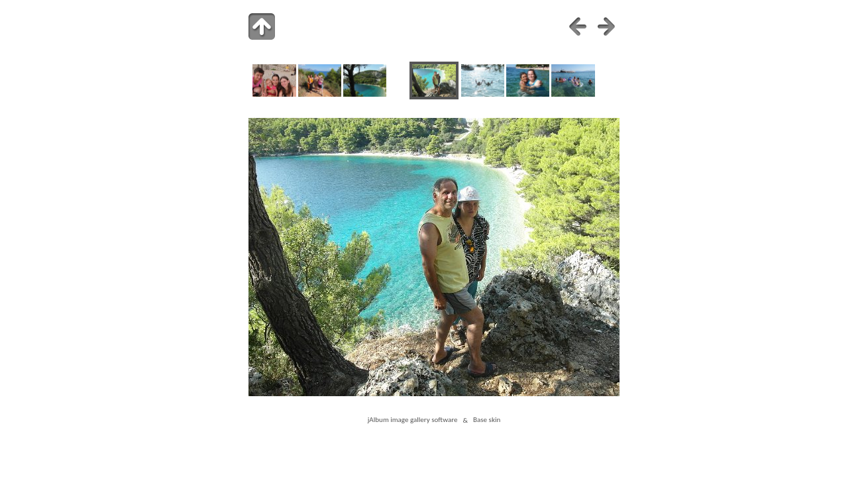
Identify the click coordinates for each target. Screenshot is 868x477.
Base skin (487, 420)
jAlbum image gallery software (413, 420)
